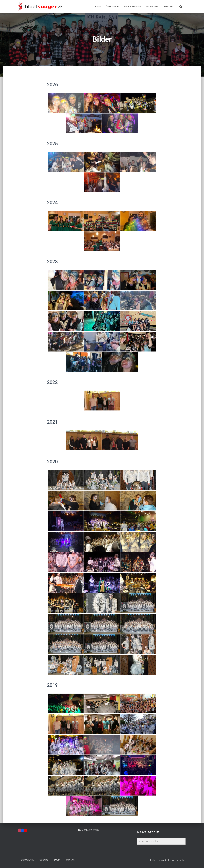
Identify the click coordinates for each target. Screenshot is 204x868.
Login (57, 860)
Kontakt (169, 7)
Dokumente (27, 860)
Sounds (44, 860)
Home (98, 7)
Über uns (112, 7)
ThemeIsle (180, 860)
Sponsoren (152, 7)
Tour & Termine (132, 7)
